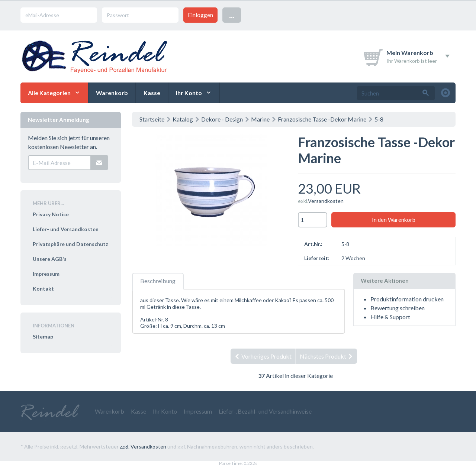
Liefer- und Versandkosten (66, 229)
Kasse (152, 93)
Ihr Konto (189, 93)
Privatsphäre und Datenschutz (70, 244)
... (232, 15)
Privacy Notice (51, 214)
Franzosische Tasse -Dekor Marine (322, 119)
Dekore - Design (222, 119)
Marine (260, 119)
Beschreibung (158, 281)
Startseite (152, 119)
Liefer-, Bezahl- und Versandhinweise (265, 411)
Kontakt (43, 289)
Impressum (46, 274)
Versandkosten (326, 201)
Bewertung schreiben (398, 308)
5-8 (379, 119)
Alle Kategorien (49, 93)
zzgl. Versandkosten (143, 446)
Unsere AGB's (50, 259)
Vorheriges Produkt (263, 356)
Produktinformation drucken (407, 299)
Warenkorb (112, 93)
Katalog (183, 119)
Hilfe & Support (390, 317)
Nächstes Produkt (327, 356)
